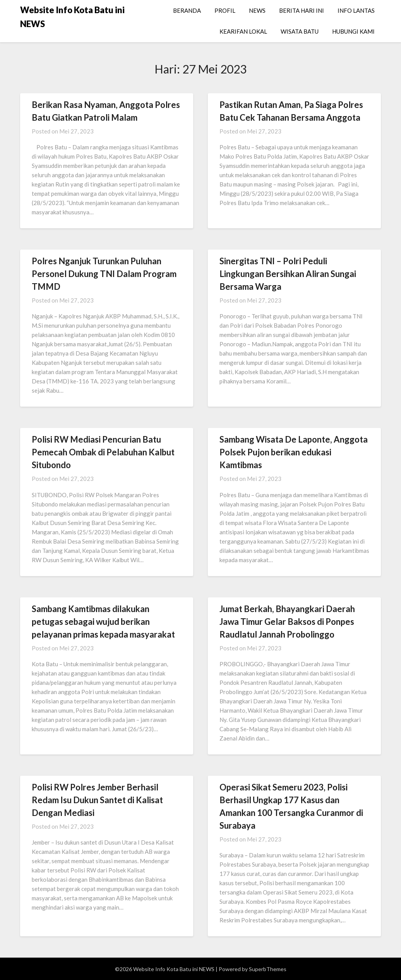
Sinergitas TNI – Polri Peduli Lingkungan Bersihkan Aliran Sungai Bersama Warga (288, 274)
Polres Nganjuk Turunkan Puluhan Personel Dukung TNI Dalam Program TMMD (104, 274)
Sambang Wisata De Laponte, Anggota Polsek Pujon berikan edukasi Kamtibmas (294, 452)
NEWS (257, 10)
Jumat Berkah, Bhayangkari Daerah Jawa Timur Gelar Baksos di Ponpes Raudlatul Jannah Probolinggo (287, 622)
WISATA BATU (300, 31)
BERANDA (187, 10)
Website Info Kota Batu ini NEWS (72, 17)
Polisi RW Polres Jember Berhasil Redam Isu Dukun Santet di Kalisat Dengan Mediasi (97, 800)
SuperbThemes (268, 969)
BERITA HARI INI (302, 10)
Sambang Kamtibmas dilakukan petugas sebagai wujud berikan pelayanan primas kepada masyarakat (103, 622)
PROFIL (225, 10)
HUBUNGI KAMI (353, 31)
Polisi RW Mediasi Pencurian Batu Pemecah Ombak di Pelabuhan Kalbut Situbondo (103, 452)
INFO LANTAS (356, 10)
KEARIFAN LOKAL (243, 31)
